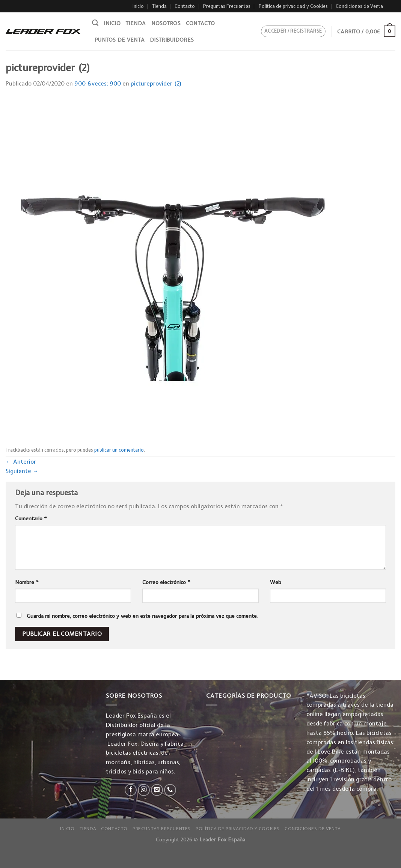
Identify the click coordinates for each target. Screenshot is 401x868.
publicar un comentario (119, 450)
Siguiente (22, 471)
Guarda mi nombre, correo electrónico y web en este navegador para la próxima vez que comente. (142, 616)
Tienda (159, 6)
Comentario (31, 518)
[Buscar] (95, 23)
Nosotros (166, 23)
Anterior (21, 462)
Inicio (138, 6)
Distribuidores (172, 40)
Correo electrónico (166, 582)
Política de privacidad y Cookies (293, 6)
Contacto (185, 6)
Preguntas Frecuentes (227, 6)
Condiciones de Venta (359, 6)
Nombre (27, 582)
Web (276, 582)
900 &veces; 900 (98, 83)
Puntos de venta (120, 40)
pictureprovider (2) (156, 83)
